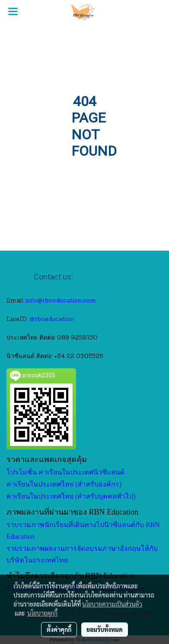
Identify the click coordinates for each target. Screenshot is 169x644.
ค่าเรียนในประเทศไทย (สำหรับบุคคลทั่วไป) (71, 496)
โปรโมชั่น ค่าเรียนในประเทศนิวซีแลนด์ (65, 472)
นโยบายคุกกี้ (42, 613)
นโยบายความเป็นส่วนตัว (112, 604)
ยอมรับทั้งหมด (105, 629)
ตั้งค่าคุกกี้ (59, 629)
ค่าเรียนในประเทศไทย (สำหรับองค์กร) (64, 484)
